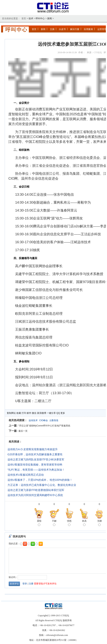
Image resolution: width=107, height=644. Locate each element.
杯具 (84, 523)
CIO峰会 (44, 420)
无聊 (99, 523)
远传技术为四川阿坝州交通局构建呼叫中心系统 (35, 495)
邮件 (29, 413)
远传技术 (33, 420)
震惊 (39, 523)
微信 (34, 413)
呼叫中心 (40, 18)
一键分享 (51, 413)
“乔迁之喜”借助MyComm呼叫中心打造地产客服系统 (44, 426)
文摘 (52, 29)
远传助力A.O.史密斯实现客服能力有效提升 (33, 449)
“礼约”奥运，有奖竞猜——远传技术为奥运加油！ (36, 470)
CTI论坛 (98, 52)
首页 (34, 29)
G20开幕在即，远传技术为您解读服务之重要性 (35, 454)
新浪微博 (42, 413)
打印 (24, 413)
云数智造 (54, 420)
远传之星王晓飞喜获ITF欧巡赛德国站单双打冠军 (36, 490)
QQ (58, 413)
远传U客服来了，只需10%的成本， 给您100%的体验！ (40, 480)
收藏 (19, 413)
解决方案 (75, 29)
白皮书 (62, 29)
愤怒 (69, 523)
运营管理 (102, 29)
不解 (54, 523)
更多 (63, 413)
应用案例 (88, 29)
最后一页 (23, 431)
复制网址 (11, 413)
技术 (31, 18)
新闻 (50, 18)
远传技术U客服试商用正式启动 (26, 475)
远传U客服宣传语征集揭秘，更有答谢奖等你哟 (35, 465)
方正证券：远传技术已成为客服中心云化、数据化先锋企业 (42, 485)
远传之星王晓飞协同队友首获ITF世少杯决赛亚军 (36, 459)
